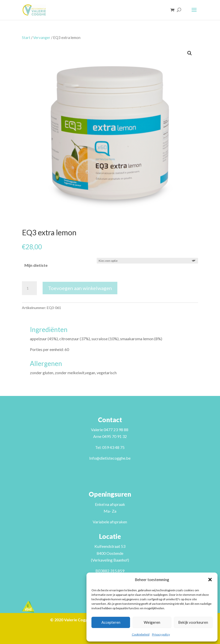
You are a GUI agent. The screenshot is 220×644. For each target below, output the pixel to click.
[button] (210, 580)
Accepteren (111, 622)
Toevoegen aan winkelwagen (80, 288)
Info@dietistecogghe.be (110, 458)
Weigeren (152, 622)
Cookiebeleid (141, 634)
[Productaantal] (29, 288)
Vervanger (42, 37)
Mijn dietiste (36, 265)
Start (26, 37)
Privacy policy (161, 634)
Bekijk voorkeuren (193, 622)
